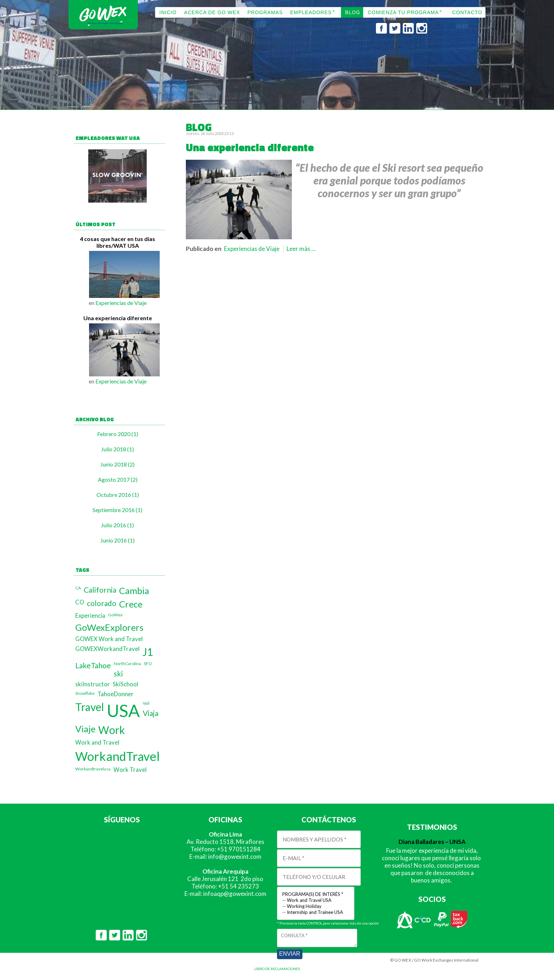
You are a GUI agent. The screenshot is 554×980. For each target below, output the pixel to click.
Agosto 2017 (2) (118, 479)
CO (80, 602)
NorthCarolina (127, 664)
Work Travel (130, 770)
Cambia (134, 591)
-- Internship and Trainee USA (316, 912)
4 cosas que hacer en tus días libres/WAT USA (117, 242)
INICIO (168, 12)
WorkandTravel (117, 756)
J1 (148, 652)
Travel (90, 707)
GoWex (115, 615)
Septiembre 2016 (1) (117, 510)
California (100, 590)
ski (118, 673)
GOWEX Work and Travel (109, 639)
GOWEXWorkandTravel (107, 649)
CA (78, 588)
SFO (148, 664)
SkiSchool (125, 684)
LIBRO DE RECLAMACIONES (277, 969)
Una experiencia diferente (118, 318)
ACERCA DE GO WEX (212, 12)
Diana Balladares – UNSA (432, 842)
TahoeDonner (116, 694)
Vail (146, 703)
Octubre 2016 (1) (118, 495)
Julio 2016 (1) (117, 525)
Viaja (151, 713)
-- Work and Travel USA (316, 900)
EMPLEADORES (311, 12)
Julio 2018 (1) (117, 449)
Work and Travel (97, 743)
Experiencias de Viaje (121, 303)
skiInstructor (93, 684)
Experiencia (90, 616)
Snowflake (85, 693)
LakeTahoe (93, 665)
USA (123, 711)
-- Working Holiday (316, 906)
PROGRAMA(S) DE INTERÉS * (316, 894)
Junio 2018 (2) (117, 464)
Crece (131, 604)
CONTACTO (467, 12)
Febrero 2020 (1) (118, 434)
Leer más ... (301, 249)
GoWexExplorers (109, 627)
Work (112, 730)
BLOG (353, 12)
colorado (102, 603)
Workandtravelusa (93, 769)
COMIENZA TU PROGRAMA (403, 12)
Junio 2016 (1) (117, 540)
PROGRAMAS (265, 12)
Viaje (85, 729)
